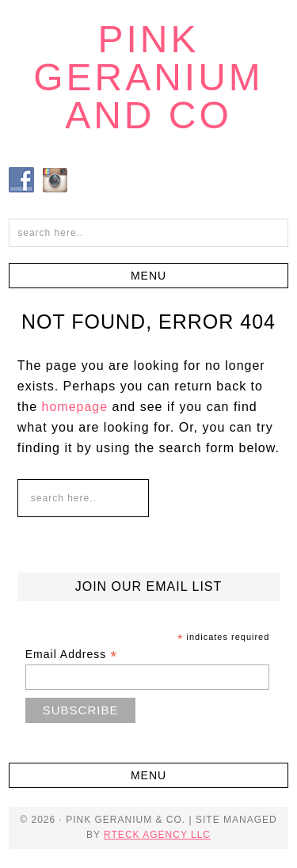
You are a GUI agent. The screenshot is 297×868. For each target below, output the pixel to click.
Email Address (72, 655)
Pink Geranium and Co (148, 77)
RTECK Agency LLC (157, 835)
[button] (148, 276)
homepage (75, 407)
